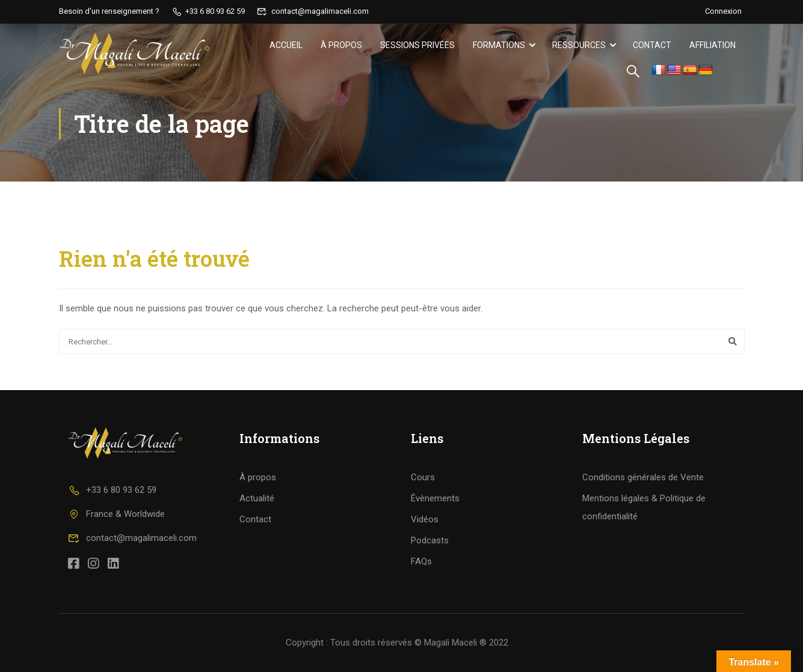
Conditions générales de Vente (643, 477)
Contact (652, 45)
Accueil (286, 45)
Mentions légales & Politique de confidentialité (644, 507)
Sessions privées (417, 45)
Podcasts (430, 540)
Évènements (435, 498)
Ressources (579, 45)
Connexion (723, 11)
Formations (499, 45)
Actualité (257, 498)
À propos (341, 45)
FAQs (421, 561)
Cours (423, 477)
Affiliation (712, 45)
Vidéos (425, 519)
